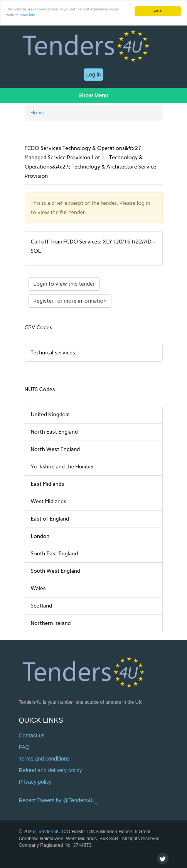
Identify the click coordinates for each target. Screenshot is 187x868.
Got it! (158, 11)
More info (28, 15)
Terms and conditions (44, 759)
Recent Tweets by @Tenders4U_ (58, 800)
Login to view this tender (64, 284)
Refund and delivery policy (51, 770)
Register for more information (70, 301)
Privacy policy (35, 782)
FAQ (24, 747)
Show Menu (94, 95)
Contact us (32, 735)
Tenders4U (49, 832)
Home (38, 113)
